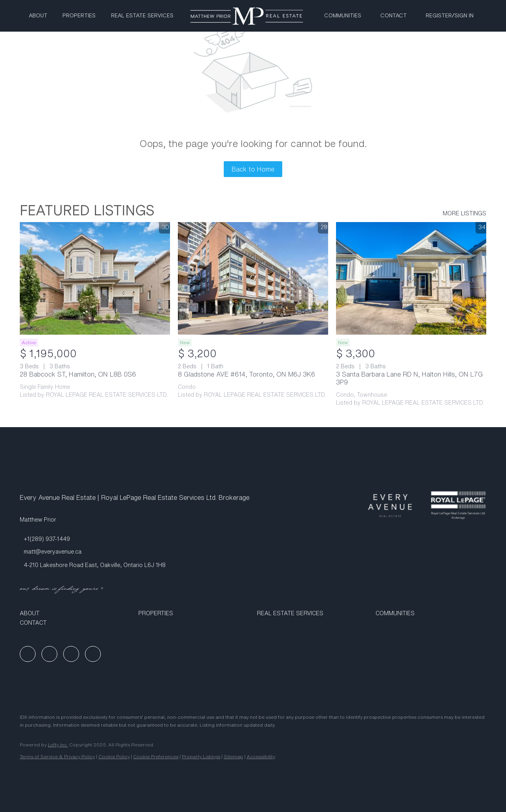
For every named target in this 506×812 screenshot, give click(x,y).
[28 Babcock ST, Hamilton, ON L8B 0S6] (95, 278)
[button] (75, 613)
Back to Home (253, 169)
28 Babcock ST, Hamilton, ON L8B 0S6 (78, 374)
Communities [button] (343, 16)
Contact (394, 16)
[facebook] (28, 654)
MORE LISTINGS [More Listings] (464, 213)
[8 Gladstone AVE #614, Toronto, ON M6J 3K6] (253, 278)
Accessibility (261, 756)
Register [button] (439, 16)
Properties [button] (79, 16)
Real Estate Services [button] (142, 16)
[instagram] (71, 654)
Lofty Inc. (58, 745)
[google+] (93, 654)
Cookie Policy (114, 756)
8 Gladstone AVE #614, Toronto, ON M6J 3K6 (246, 374)
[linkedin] (49, 654)
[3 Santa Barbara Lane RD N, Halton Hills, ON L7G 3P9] (411, 278)
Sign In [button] (464, 16)
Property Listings (201, 756)
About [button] (38, 16)
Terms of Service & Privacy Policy (57, 756)
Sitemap (233, 756)
